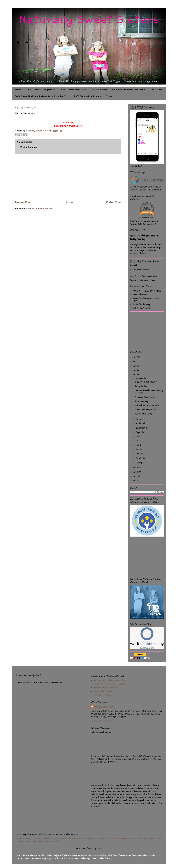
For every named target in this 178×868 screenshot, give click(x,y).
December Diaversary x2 (145, 397)
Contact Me (156, 90)
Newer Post (23, 202)
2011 (135, 476)
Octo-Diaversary (142, 401)
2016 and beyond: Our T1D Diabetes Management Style (119, 90)
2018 (135, 357)
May (138, 445)
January (139, 462)
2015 (135, 370)
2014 (135, 375)
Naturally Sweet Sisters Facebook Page (110, 680)
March (139, 454)
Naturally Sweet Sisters (38, 131)
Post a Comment (29, 147)
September (141, 428)
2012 (135, 472)
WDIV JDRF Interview (102, 695)
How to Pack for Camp (142, 304)
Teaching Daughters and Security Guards (149, 392)
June (138, 441)
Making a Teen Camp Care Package (147, 291)
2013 (135, 468)
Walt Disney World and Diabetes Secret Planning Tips (42, 97)
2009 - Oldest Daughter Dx (74, 90)
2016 (135, 366)
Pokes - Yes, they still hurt (146, 410)
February (140, 458)
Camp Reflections (140, 295)
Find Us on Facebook (141, 269)
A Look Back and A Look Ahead (148, 382)
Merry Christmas (142, 386)
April (138, 449)
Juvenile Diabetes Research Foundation (110, 684)
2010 (135, 481)
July (138, 436)
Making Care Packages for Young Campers (146, 300)
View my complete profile (101, 721)
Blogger (99, 849)
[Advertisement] (68, 177)
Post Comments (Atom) (41, 209)
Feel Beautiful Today (143, 414)
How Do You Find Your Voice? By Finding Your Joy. (145, 237)
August (139, 432)
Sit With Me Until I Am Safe (147, 405)
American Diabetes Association (106, 688)
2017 (135, 362)
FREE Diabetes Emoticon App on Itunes (93, 97)
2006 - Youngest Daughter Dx (41, 90)
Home (18, 90)
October (139, 423)
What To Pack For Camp (142, 308)
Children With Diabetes (103, 691)
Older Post (114, 202)
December (140, 378)
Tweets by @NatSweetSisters (142, 280)
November (140, 419)
